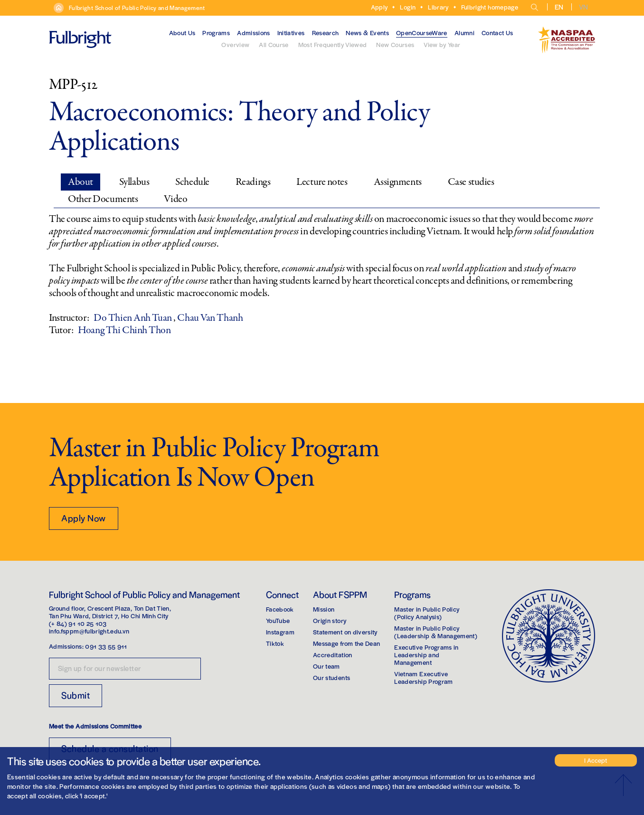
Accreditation (333, 655)
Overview (235, 44)
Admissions (254, 33)
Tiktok (275, 643)
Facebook (280, 609)
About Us (182, 33)
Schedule (192, 182)
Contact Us (497, 33)
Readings (253, 182)
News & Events (367, 33)
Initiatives (291, 33)
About (80, 182)
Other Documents (103, 199)
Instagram (280, 632)
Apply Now (84, 518)
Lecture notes (322, 182)
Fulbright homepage (490, 7)
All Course (274, 44)
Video (175, 199)
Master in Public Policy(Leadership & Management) (436, 632)
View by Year (442, 44)
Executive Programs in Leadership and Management (426, 655)
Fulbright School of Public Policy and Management (137, 8)
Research (326, 33)
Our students (331, 677)
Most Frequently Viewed (333, 44)
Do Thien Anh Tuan (133, 318)
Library (438, 7)
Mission (324, 609)
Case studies (471, 182)
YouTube (278, 620)
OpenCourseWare (422, 33)
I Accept (596, 760)
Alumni (464, 33)
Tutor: (61, 330)
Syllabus (134, 182)
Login (408, 7)
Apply (379, 7)
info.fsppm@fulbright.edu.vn (89, 631)
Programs (216, 33)
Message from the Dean (346, 643)
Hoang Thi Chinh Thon (124, 330)
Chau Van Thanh (210, 318)
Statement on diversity (345, 632)
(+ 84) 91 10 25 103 (78, 623)
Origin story (330, 620)
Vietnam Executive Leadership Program (423, 677)
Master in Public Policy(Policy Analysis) (427, 613)
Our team (327, 666)
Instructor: (69, 318)
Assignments (398, 182)
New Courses (395, 44)
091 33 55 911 (106, 646)
